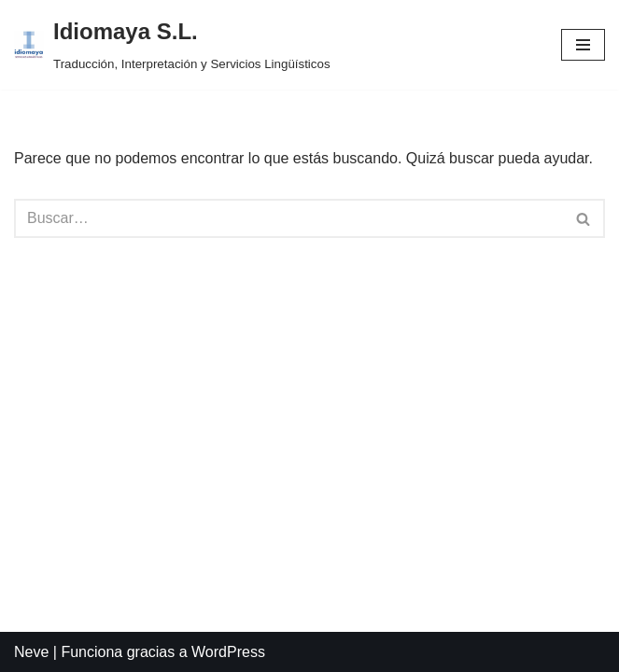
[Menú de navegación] (583, 45)
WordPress (228, 652)
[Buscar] (288, 218)
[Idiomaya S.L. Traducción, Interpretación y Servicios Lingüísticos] (172, 45)
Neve (31, 652)
